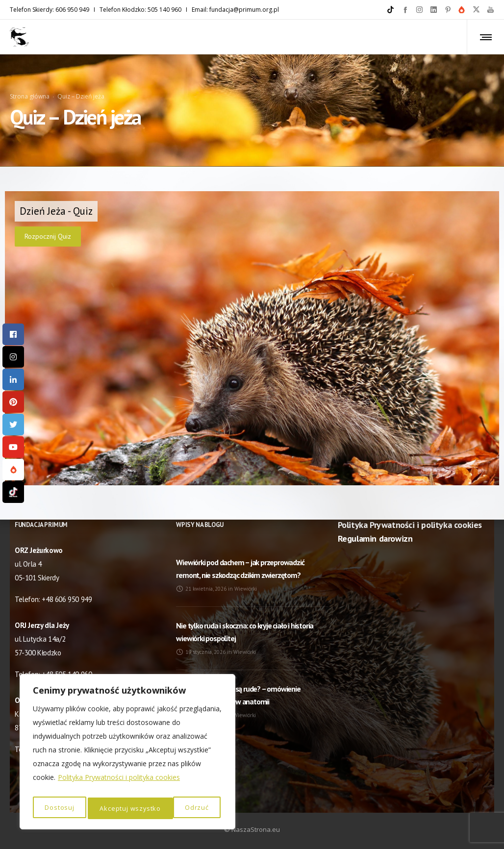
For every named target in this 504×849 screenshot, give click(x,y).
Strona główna (30, 82)
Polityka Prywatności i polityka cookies (119, 783)
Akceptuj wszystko (180, 808)
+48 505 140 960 (67, 674)
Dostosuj (59, 808)
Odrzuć (111, 808)
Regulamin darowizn (375, 538)
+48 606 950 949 (67, 599)
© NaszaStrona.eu (252, 829)
